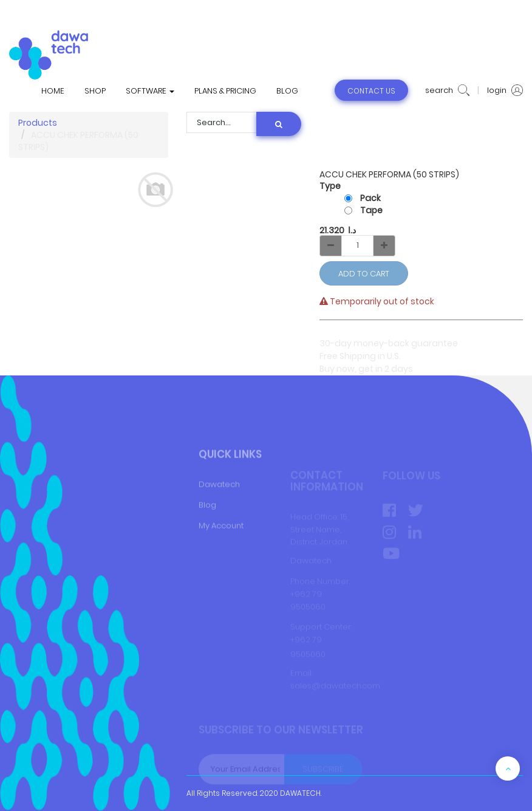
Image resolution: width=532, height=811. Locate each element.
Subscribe (323, 769)
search (447, 91)
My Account (221, 545)
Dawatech (219, 504)
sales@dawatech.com (335, 686)
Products (38, 123)
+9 (295, 640)
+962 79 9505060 (308, 601)
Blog (207, 524)
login (505, 91)
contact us (371, 91)
